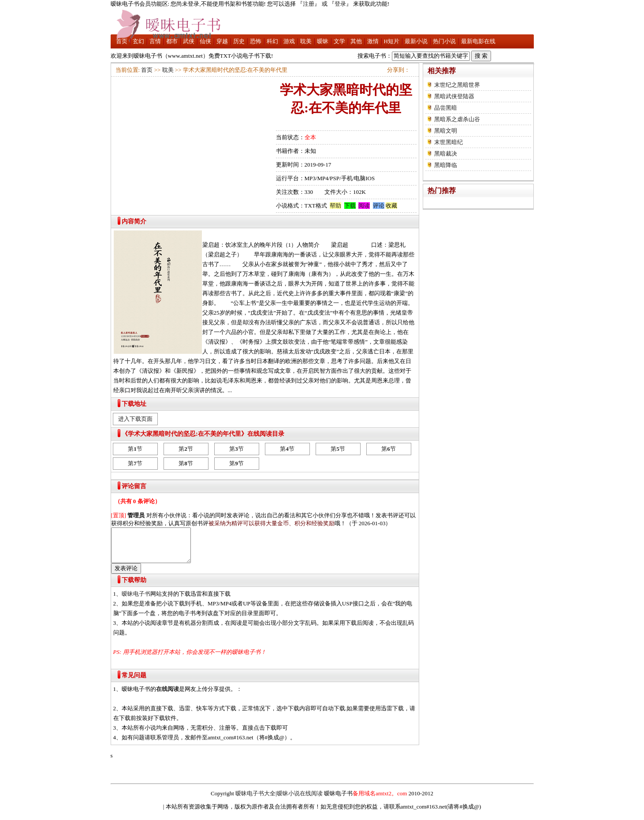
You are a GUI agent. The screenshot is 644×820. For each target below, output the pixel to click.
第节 (135, 449)
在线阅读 (168, 696)
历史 (239, 41)
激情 (373, 41)
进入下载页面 (135, 419)
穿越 (222, 41)
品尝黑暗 (446, 108)
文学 (339, 41)
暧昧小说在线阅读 (300, 800)
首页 (122, 41)
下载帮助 (134, 587)
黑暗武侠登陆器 (454, 96)
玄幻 (138, 41)
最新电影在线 (478, 41)
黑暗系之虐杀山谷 (457, 119)
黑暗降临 (446, 165)
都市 (172, 41)
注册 (309, 4)
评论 (379, 206)
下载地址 (134, 404)
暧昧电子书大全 (255, 800)
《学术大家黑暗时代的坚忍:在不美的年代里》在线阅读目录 (203, 434)
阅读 (364, 206)
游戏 (289, 41)
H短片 (392, 41)
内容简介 (134, 221)
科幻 (272, 41)
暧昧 (323, 41)
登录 (340, 4)
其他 (356, 41)
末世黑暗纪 (449, 142)
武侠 (189, 41)
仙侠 (205, 41)
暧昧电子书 (136, 600)
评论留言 (134, 486)
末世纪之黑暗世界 (457, 85)
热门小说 (444, 41)
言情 (155, 41)
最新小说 (416, 41)
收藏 (391, 206)
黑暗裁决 (446, 154)
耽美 (306, 41)
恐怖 (256, 41)
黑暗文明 (446, 131)
